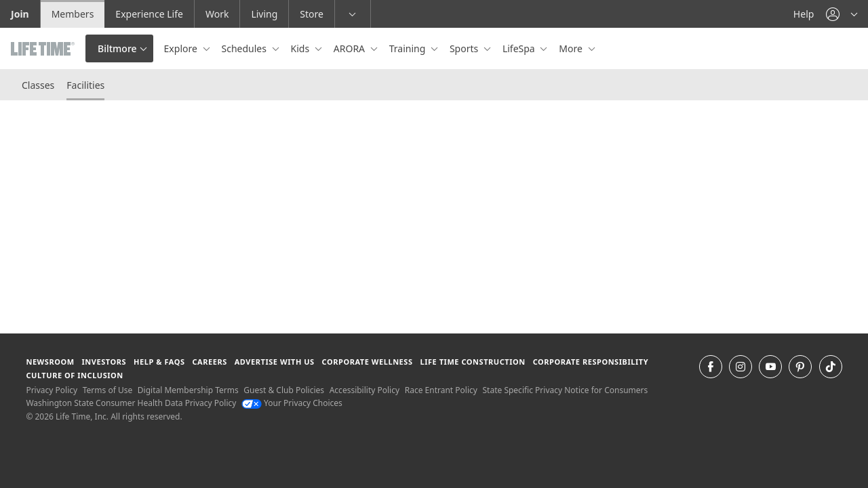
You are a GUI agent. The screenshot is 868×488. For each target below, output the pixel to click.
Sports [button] (465, 48)
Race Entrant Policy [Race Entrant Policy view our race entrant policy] (441, 390)
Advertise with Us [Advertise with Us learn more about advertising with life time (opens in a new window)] (275, 362)
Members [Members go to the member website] (73, 14)
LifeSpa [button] (520, 48)
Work (217, 14)
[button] (842, 14)
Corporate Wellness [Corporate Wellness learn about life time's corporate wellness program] (368, 362)
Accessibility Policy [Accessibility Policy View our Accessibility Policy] (364, 390)
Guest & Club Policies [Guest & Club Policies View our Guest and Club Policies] (284, 390)
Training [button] (409, 48)
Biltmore (117, 48)
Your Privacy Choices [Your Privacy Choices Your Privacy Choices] (292, 403)
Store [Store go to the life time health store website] (312, 14)
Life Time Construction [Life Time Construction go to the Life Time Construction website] (472, 362)
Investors (104, 362)
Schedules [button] (245, 48)
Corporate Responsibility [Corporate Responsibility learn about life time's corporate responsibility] (591, 362)
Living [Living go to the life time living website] (264, 14)
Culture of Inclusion (74, 375)
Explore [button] (182, 48)
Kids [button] (301, 48)
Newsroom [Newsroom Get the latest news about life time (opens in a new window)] (50, 362)
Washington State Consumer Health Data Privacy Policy (131, 403)
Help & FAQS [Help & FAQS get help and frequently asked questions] (159, 362)
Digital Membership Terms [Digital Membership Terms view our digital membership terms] (188, 390)
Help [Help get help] (804, 14)
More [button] (572, 48)
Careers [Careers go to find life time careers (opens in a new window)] (209, 362)
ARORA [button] (351, 48)
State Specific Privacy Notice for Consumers (566, 390)
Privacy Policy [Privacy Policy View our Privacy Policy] (52, 390)
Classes (38, 85)
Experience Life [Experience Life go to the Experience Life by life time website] (149, 14)
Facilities (85, 85)
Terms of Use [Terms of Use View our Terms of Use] (107, 390)
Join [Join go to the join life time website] (20, 14)
